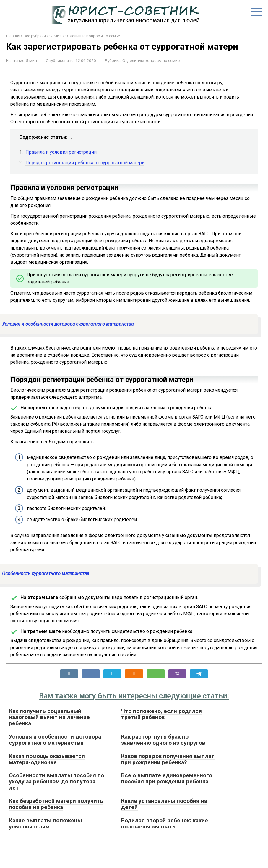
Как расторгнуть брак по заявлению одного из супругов (163, 740)
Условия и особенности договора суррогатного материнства (55, 740)
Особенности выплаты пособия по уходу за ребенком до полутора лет (56, 781)
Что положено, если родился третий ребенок (161, 714)
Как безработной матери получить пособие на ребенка (56, 804)
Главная (13, 36)
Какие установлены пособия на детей (164, 804)
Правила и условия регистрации (61, 152)
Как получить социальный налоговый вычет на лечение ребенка (49, 717)
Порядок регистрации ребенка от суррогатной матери (85, 163)
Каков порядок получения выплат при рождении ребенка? (168, 759)
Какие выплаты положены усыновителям (45, 823)
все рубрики (35, 36)
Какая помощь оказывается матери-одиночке (47, 759)
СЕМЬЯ (56, 36)
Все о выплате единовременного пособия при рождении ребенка (167, 778)
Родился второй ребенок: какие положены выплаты (165, 823)
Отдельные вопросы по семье (93, 36)
